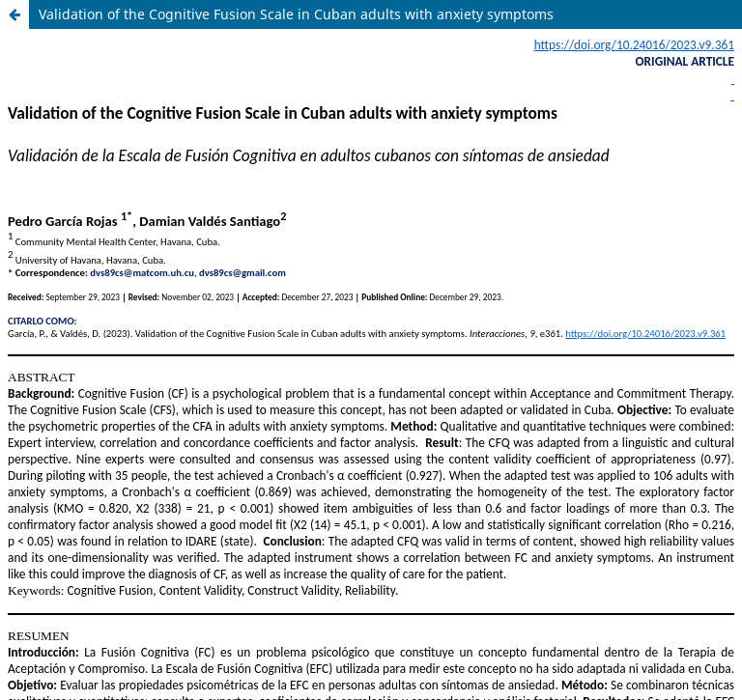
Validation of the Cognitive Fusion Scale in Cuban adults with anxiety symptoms (296, 14)
